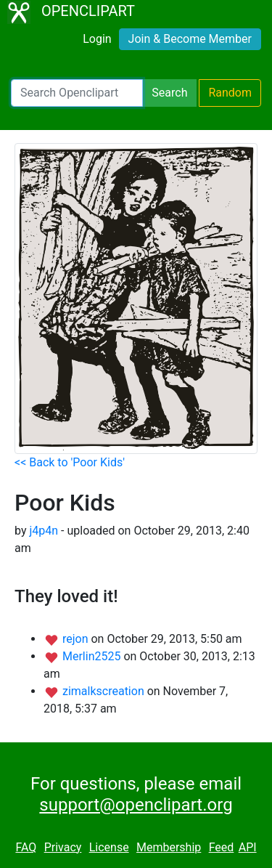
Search (169, 93)
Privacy (63, 847)
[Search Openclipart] (77, 93)
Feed (222, 847)
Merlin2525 (93, 656)
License (109, 847)
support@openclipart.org (136, 805)
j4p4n (44, 531)
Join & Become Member (190, 39)
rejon (77, 639)
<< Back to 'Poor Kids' (70, 462)
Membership (169, 847)
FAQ (26, 847)
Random (230, 93)
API (248, 847)
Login (97, 39)
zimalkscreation (105, 691)
